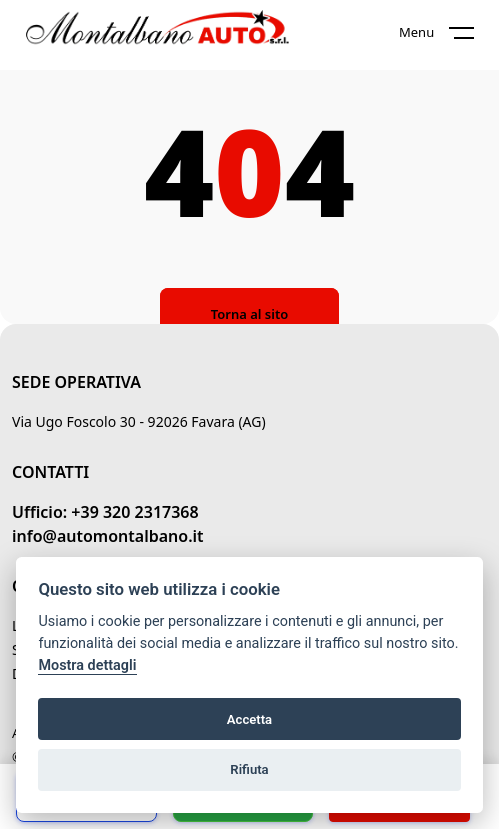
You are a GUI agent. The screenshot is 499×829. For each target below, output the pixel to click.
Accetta (249, 719)
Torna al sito (249, 314)
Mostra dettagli (87, 665)
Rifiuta (249, 769)
